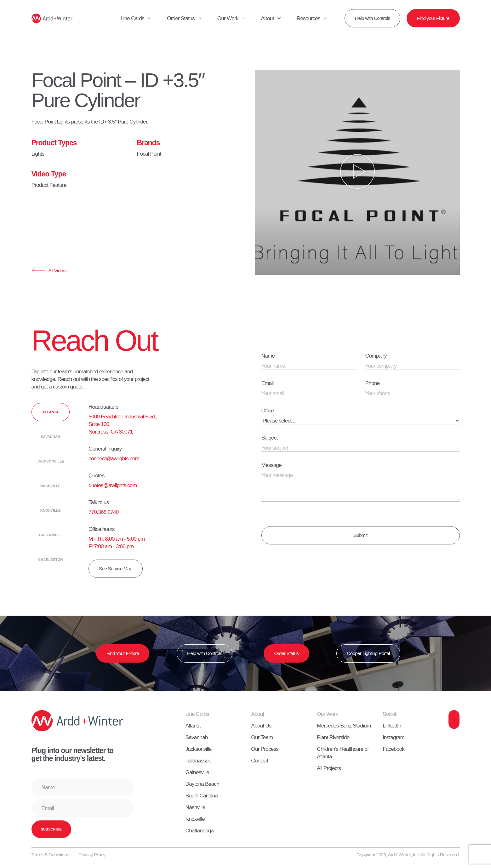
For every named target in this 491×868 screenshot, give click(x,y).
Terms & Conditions (50, 855)
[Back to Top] (454, 720)
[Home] (52, 18)
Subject (270, 438)
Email (268, 383)
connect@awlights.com (114, 458)
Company (376, 356)
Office (268, 411)
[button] (357, 172)
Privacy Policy (92, 855)
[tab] (51, 412)
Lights (38, 154)
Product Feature (49, 185)
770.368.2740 (104, 512)
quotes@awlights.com (113, 485)
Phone (373, 383)
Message (271, 465)
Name (268, 356)
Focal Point (149, 154)
